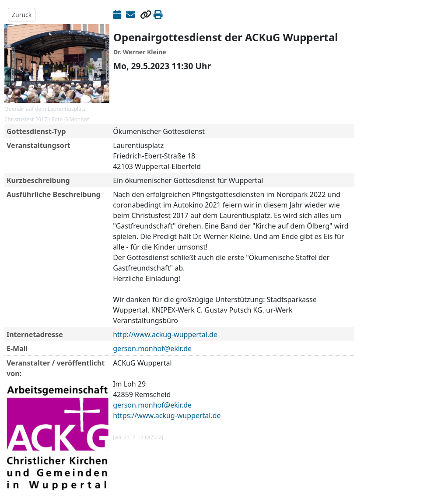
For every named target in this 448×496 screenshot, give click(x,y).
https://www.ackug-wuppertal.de (167, 415)
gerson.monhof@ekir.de (152, 348)
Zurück (22, 15)
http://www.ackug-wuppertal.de (165, 334)
